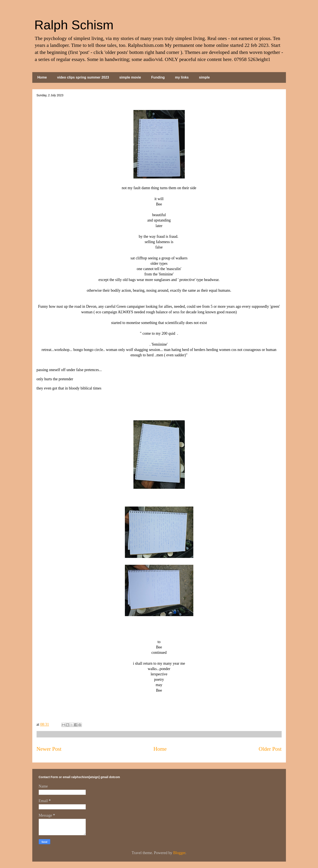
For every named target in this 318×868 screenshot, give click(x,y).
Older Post (270, 749)
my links (182, 77)
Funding (158, 77)
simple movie (130, 77)
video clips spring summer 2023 (83, 77)
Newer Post (49, 749)
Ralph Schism (74, 25)
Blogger (179, 853)
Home (42, 77)
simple (204, 77)
